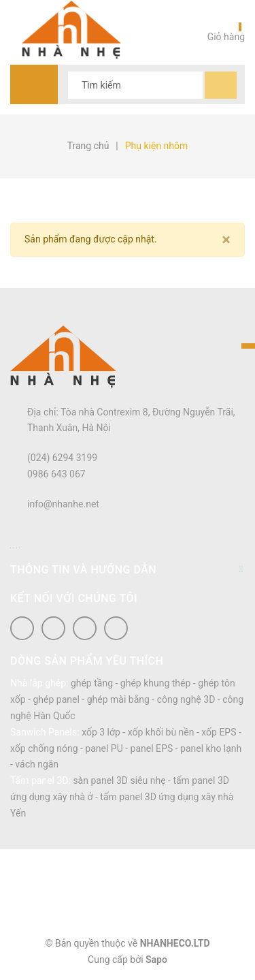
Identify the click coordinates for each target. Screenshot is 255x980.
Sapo (156, 960)
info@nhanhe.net (63, 504)
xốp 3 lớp (101, 732)
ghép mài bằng (118, 699)
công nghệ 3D (186, 699)
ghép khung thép (156, 683)
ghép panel (56, 699)
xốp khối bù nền (161, 732)
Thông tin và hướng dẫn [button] (128, 569)
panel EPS (152, 748)
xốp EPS (219, 732)
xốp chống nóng (44, 748)
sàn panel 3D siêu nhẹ (119, 780)
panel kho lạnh (211, 748)
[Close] (226, 240)
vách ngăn (37, 764)
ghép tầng (92, 683)
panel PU (104, 748)
